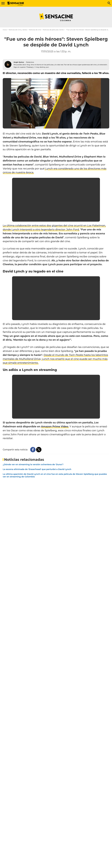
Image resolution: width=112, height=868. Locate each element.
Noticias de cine (35, 30)
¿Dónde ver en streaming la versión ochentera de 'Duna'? (33, 464)
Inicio (5, 30)
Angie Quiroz (19, 62)
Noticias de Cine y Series (18, 30)
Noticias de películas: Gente (53, 30)
